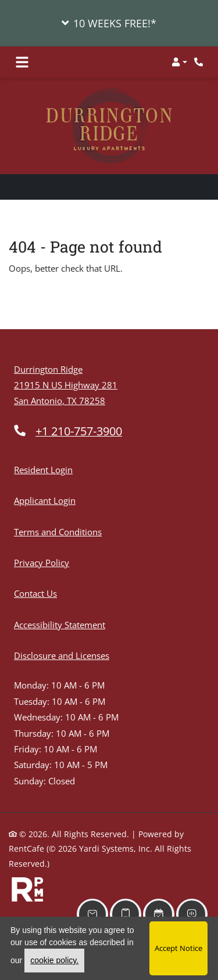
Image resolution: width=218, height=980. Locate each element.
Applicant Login (45, 500)
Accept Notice (178, 948)
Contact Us (35, 593)
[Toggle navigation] (22, 62)
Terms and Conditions (58, 532)
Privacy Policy (42, 563)
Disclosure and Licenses (62, 655)
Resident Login (43, 470)
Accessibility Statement (60, 625)
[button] (109, 23)
